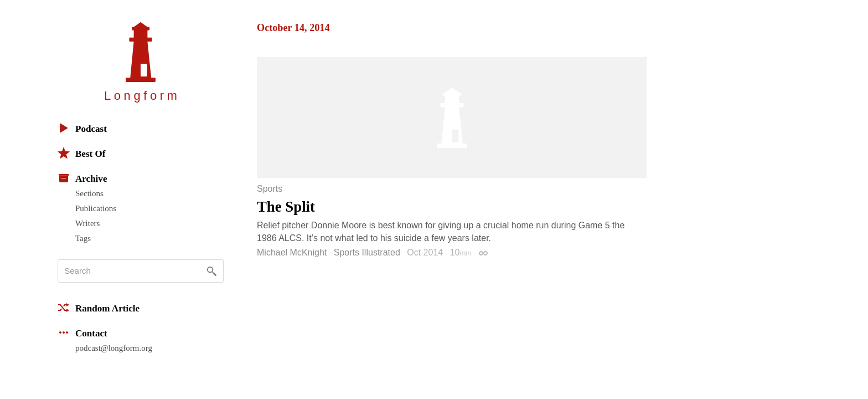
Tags (83, 238)
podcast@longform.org (114, 348)
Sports (270, 189)
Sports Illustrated (367, 252)
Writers (87, 223)
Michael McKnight (292, 252)
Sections (89, 193)
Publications (96, 208)
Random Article (99, 308)
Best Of (81, 153)
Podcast (82, 128)
